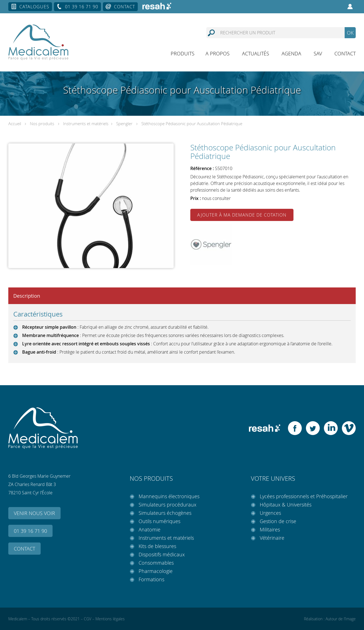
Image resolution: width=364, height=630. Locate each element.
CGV (88, 619)
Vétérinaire (272, 538)
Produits (183, 53)
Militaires (270, 529)
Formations (151, 579)
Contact (124, 7)
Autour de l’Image (341, 619)
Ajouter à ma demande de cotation (242, 215)
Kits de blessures (157, 546)
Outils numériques (159, 521)
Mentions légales (110, 619)
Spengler (124, 124)
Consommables (156, 563)
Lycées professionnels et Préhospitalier (304, 496)
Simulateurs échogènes (165, 513)
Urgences (270, 513)
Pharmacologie (156, 571)
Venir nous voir (34, 513)
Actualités (256, 53)
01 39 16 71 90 (82, 7)
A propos (218, 53)
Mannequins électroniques (169, 496)
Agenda (291, 53)
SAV (318, 53)
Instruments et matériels (86, 124)
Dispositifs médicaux (162, 554)
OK (350, 33)
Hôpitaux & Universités (286, 505)
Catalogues (34, 7)
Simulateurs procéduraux (167, 505)
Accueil (15, 124)
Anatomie (149, 529)
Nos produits (42, 124)
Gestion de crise (278, 521)
